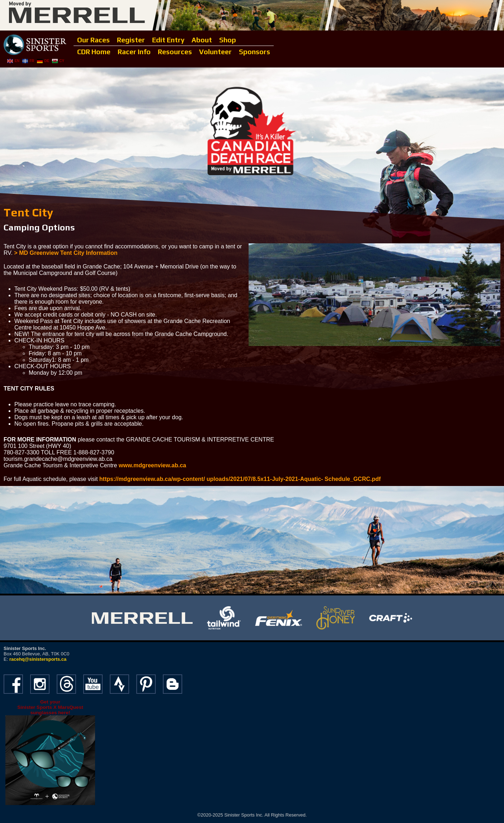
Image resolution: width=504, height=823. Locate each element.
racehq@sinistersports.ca (38, 659)
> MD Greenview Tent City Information (66, 253)
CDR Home (94, 52)
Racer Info (134, 52)
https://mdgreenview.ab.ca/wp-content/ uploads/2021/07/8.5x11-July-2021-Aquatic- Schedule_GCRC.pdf (240, 479)
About (202, 40)
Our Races (93, 40)
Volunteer (215, 52)
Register (131, 40)
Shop (228, 40)
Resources (175, 52)
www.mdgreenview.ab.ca (152, 465)
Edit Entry (168, 40)
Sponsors (255, 52)
